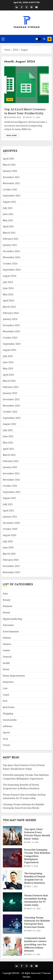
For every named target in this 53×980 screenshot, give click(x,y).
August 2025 (9, 202)
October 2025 (10, 189)
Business (7, 606)
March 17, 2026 (33, 955)
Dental (6, 612)
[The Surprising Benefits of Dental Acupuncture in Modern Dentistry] (12, 880)
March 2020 (9, 554)
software (8, 726)
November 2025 (11, 183)
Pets (5, 701)
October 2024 (10, 264)
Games (6, 650)
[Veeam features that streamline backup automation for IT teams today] (12, 902)
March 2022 (9, 455)
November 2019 (11, 572)
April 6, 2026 (32, 866)
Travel (6, 745)
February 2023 (11, 387)
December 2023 (11, 325)
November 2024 (11, 257)
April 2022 (8, 449)
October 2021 (10, 486)
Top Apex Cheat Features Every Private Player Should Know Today (37, 834)
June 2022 (8, 436)
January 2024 (10, 319)
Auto (5, 594)
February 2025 (11, 239)
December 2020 (11, 523)
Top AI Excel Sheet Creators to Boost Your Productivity (25, 111)
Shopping (8, 713)
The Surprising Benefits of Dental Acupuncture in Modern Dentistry (35, 878)
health (6, 663)
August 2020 (9, 535)
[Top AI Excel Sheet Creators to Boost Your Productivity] (26, 85)
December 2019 (11, 566)
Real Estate (9, 707)
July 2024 (8, 282)
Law (5, 688)
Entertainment (11, 631)
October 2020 (10, 529)
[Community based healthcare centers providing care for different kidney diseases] (12, 946)
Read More (12, 136)
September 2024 (12, 270)
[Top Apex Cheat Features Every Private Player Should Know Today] (12, 836)
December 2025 (11, 177)
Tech (10, 99)
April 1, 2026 (32, 887)
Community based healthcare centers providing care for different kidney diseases (35, 944)
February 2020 (11, 560)
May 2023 (8, 368)
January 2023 (10, 393)
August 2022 (9, 424)
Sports (6, 732)
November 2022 (11, 406)
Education (8, 625)
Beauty (7, 600)
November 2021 (11, 480)
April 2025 (8, 226)
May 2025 (8, 220)
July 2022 (8, 430)
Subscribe (49, 39)
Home (6, 669)
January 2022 (10, 467)
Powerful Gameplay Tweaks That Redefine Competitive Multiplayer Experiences (37, 856)
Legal (6, 695)
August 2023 (9, 350)
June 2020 (8, 547)
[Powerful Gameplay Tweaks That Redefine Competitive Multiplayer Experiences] (12, 858)
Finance (7, 644)
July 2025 (8, 208)
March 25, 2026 (34, 909)
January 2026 (10, 171)
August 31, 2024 (33, 118)
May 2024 (8, 294)
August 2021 (9, 498)
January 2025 (10, 245)
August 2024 (9, 276)
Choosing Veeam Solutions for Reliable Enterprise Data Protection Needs (24, 806)
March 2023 (9, 381)
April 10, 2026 (33, 842)
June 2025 (8, 214)
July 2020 (8, 541)
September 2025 (12, 196)
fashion (7, 638)
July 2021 (8, 504)
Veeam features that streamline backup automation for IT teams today (36, 900)
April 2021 (8, 511)
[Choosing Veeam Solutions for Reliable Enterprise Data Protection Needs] (12, 924)
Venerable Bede (14, 118)
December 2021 (11, 473)
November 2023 (11, 331)
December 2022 (11, 399)
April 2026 (8, 159)
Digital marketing (13, 619)
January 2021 (10, 517)
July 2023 (8, 356)
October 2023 (10, 338)
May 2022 (8, 443)
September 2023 (12, 344)
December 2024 (11, 251)
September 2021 (12, 492)
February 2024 (11, 313)
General (7, 657)
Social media (10, 720)
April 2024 (8, 301)
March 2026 (9, 165)
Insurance (8, 682)
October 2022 (10, 412)
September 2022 (12, 418)
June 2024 (8, 288)
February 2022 (11, 461)
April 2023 (8, 375)
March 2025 (9, 233)
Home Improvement (14, 676)
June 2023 (8, 362)
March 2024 (9, 307)
